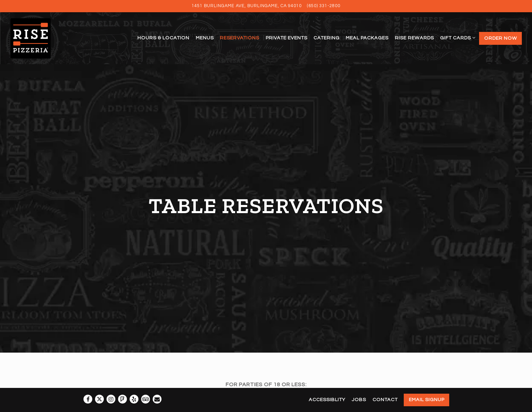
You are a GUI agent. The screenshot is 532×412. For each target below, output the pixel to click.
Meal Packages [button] (367, 38)
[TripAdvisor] (146, 399)
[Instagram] (111, 399)
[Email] (157, 399)
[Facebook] (88, 399)
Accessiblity (327, 400)
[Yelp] (134, 399)
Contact (385, 400)
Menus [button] (205, 38)
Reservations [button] (240, 38)
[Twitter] (99, 399)
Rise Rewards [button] (414, 38)
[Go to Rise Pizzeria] (247, 6)
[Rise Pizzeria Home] (38, 38)
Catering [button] (327, 38)
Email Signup (427, 400)
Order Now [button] (501, 38)
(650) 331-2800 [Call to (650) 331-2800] (324, 6)
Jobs (359, 400)
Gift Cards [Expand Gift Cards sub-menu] (457, 37)
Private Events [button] (287, 38)
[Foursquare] (122, 399)
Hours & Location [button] (163, 38)
